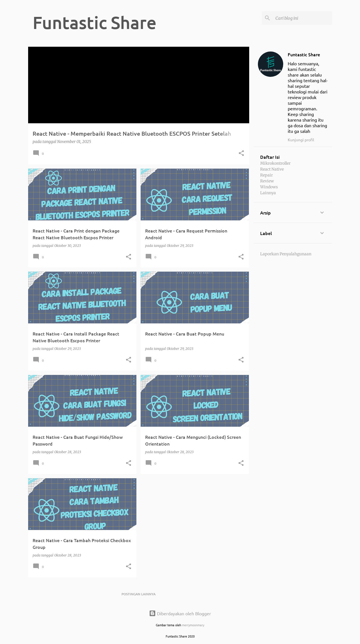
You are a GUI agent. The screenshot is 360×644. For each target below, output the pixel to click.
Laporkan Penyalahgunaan (286, 254)
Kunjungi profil (301, 140)
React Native (272, 169)
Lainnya (268, 193)
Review (267, 181)
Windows (269, 187)
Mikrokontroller (275, 163)
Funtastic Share (304, 54)
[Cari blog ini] (303, 18)
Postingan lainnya (139, 594)
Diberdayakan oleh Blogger (180, 613)
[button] (241, 154)
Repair (266, 175)
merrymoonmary (193, 625)
